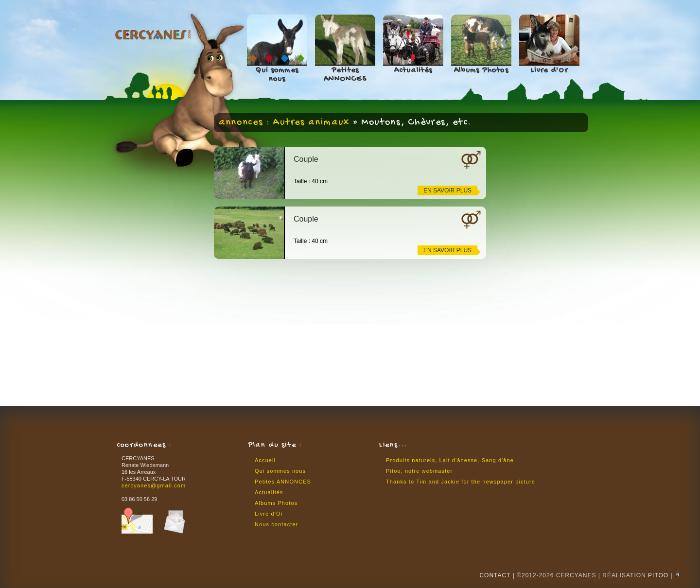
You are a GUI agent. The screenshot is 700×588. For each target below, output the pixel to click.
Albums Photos (481, 71)
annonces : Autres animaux (284, 123)
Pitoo (658, 575)
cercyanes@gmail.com (154, 485)
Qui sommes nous (277, 75)
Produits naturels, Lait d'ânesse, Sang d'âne (450, 460)
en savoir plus (447, 190)
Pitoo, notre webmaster (419, 471)
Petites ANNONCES (345, 75)
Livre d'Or (550, 71)
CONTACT (495, 575)
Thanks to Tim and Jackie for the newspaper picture (461, 482)
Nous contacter (276, 524)
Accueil (265, 460)
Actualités (413, 71)
